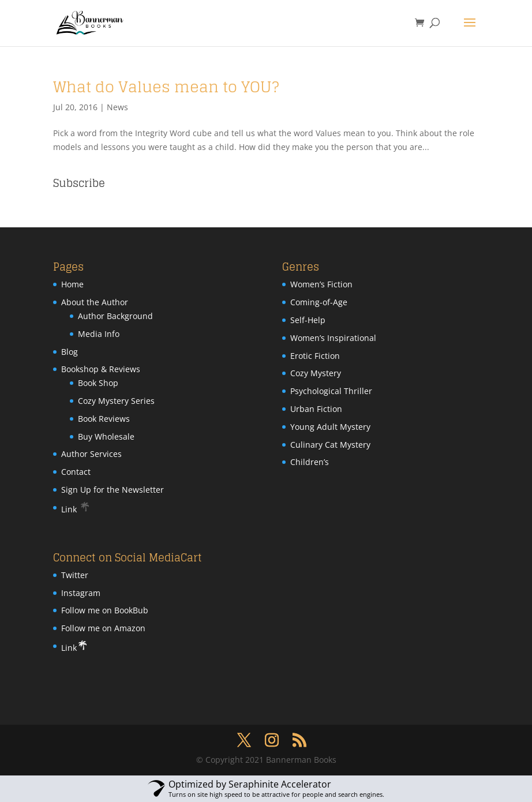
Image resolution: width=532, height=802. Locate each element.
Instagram (81, 593)
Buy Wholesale (106, 436)
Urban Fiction (316, 409)
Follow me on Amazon (103, 628)
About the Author (95, 302)
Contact (76, 472)
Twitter (75, 575)
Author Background (115, 316)
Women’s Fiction (321, 284)
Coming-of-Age (319, 302)
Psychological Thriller (331, 391)
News (117, 107)
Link (76, 509)
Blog (70, 352)
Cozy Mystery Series (116, 401)
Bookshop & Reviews (101, 369)
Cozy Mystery (316, 373)
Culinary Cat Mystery (330, 445)
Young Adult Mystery (330, 427)
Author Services (91, 454)
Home (72, 284)
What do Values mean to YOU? (166, 87)
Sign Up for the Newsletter (113, 490)
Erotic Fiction (315, 356)
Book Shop (98, 383)
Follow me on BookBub (105, 610)
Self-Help (308, 320)
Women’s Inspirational (333, 338)
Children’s (310, 462)
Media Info (99, 334)
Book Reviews (104, 419)
